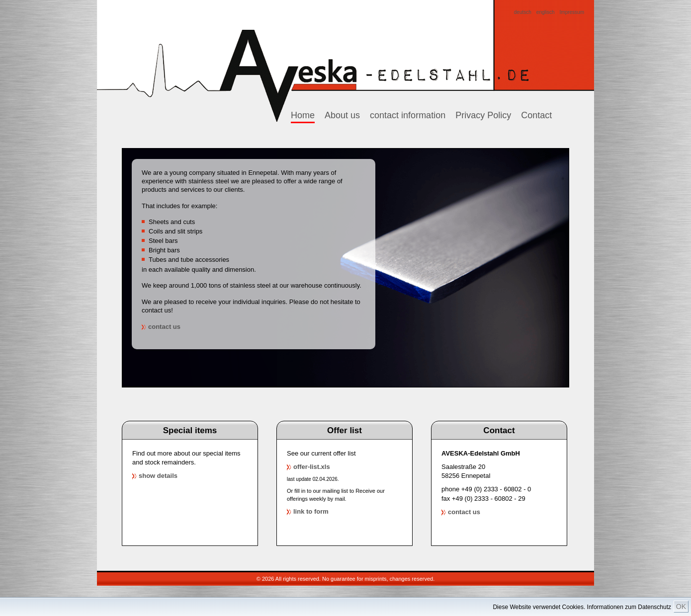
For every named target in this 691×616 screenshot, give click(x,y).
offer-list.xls (312, 467)
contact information (408, 115)
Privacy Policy (483, 115)
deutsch (523, 12)
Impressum (572, 12)
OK (681, 607)
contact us (164, 327)
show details (158, 476)
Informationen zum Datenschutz (629, 607)
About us (342, 115)
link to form (311, 511)
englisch (546, 12)
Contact (536, 115)
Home (303, 115)
